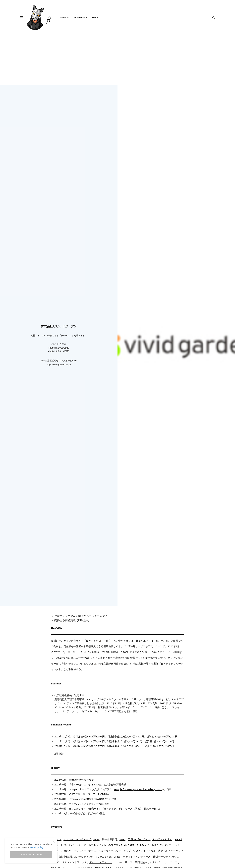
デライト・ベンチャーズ (137, 857)
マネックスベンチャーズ (77, 839)
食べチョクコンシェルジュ (80, 664)
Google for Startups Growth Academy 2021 (139, 789)
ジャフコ (56, 839)
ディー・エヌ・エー (100, 862)
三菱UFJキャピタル (139, 839)
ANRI (122, 839)
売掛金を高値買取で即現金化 (72, 620)
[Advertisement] (117, 60)
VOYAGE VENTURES (108, 857)
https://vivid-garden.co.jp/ (59, 365)
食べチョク (93, 641)
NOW (96, 839)
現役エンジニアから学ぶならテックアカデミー (82, 616)
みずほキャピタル (162, 839)
